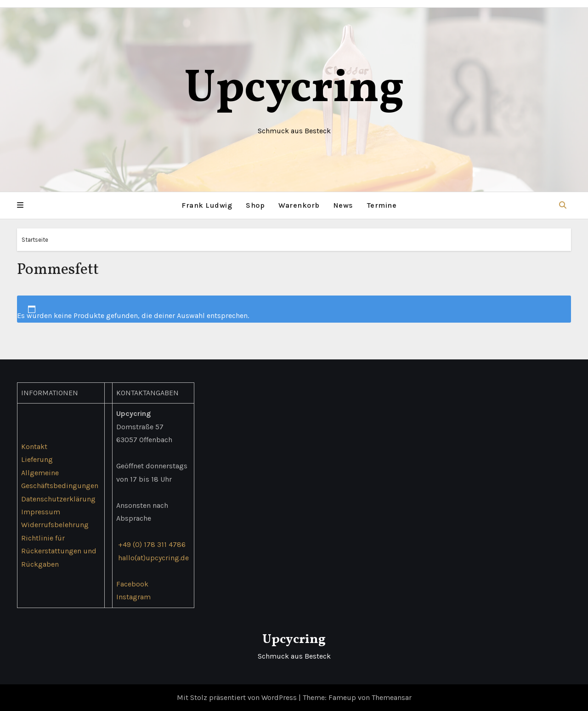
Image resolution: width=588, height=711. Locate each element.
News (343, 205)
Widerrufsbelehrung (55, 525)
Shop (255, 205)
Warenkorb (299, 205)
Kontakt (34, 446)
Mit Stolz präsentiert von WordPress (238, 697)
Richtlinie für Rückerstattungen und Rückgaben (59, 551)
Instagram (133, 597)
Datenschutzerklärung (58, 498)
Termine (382, 205)
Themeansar (392, 697)
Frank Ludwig (207, 205)
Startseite (35, 240)
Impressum (41, 512)
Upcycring (294, 89)
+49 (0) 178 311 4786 (152, 544)
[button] (20, 205)
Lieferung (37, 459)
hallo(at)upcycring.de (153, 557)
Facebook (132, 583)
